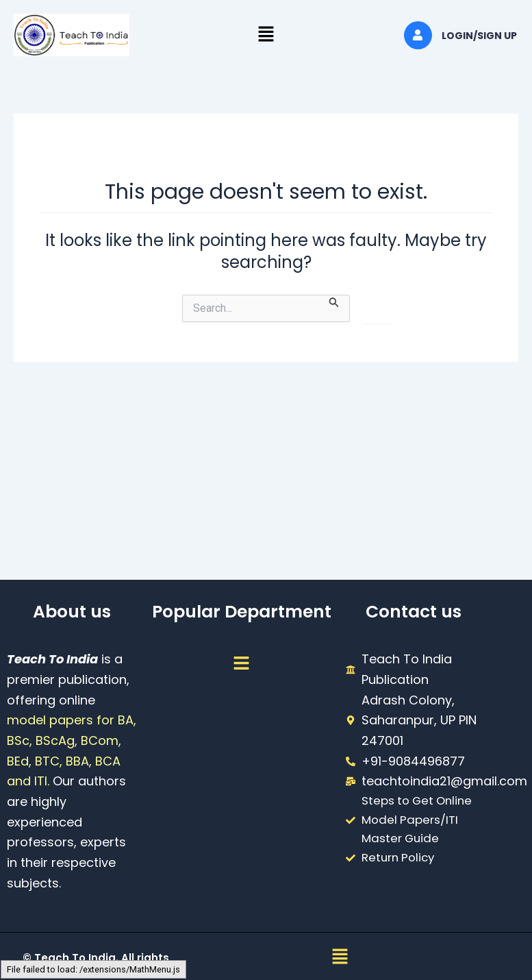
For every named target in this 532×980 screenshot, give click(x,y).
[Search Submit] (334, 302)
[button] (266, 35)
